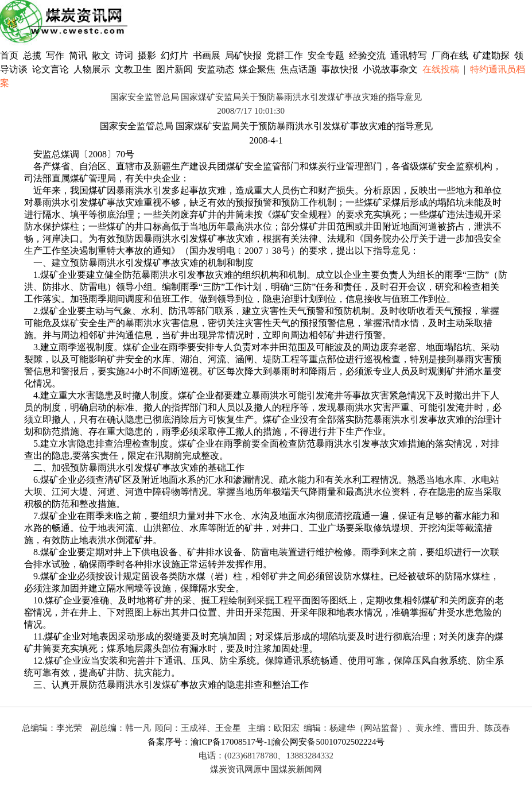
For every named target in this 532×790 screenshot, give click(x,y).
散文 (102, 55)
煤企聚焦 (257, 69)
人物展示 (92, 69)
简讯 (78, 55)
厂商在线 (450, 55)
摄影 (148, 55)
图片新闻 (174, 69)
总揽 (32, 55)
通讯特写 (409, 55)
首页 (9, 55)
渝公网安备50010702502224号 (329, 742)
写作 (55, 55)
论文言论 (51, 69)
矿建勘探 (491, 55)
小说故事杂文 (390, 69)
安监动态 (216, 69)
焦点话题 (298, 69)
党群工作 (285, 55)
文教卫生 (133, 69)
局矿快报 (243, 55)
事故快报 (340, 69)
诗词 (125, 55)
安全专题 (326, 55)
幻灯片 (174, 55)
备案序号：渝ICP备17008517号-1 (209, 742)
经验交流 (367, 55)
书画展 (207, 55)
